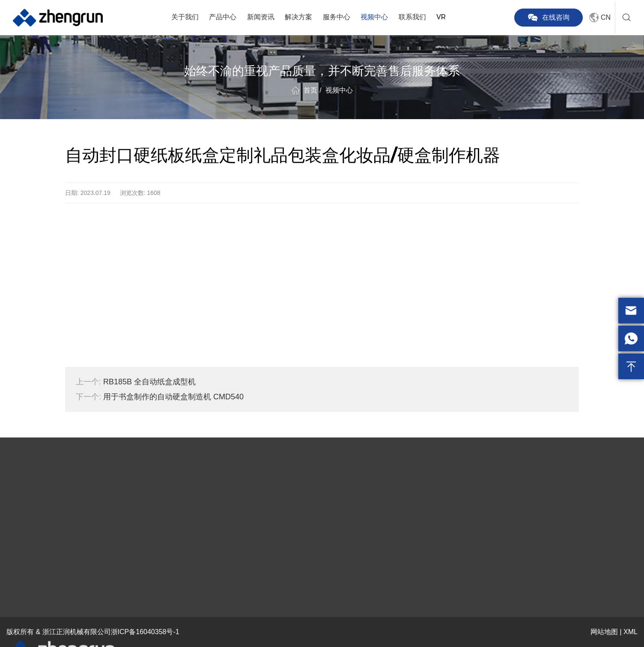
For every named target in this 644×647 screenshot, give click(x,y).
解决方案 (298, 17)
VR (441, 17)
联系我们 (412, 17)
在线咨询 (549, 18)
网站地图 (604, 632)
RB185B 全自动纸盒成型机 (136, 382)
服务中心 (337, 17)
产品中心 (223, 17)
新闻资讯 (261, 17)
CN (599, 18)
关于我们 (185, 17)
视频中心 (374, 17)
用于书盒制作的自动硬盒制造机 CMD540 (160, 397)
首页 (310, 90)
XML (631, 632)
